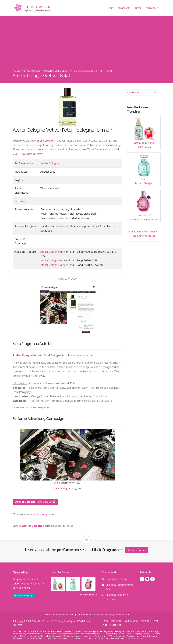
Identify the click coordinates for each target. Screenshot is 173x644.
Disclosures (138, 638)
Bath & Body (131, 621)
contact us (125, 614)
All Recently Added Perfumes (144, 232)
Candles (145, 621)
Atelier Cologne (55, 71)
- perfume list (35, 502)
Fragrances (124, 8)
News (138, 8)
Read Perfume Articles (144, 236)
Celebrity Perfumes (117, 579)
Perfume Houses (137, 550)
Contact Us (152, 8)
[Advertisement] (87, 45)
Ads (105, 625)
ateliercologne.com (33, 154)
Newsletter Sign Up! (24, 596)
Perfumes (116, 621)
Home (110, 8)
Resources (115, 625)
